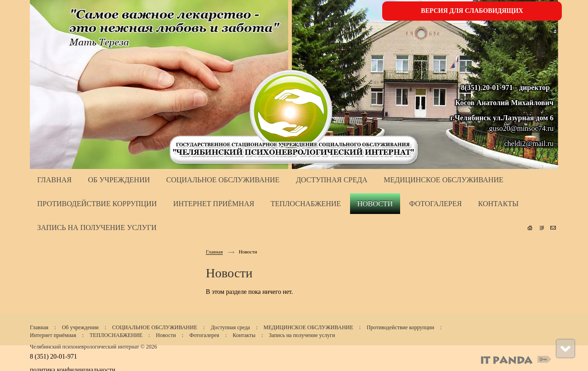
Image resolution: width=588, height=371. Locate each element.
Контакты (244, 335)
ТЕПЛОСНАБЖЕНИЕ (116, 335)
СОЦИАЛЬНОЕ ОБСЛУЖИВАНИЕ (155, 327)
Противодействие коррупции (400, 327)
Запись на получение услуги (302, 335)
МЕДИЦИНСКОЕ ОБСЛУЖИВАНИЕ (308, 327)
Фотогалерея (204, 335)
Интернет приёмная (53, 335)
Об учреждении (80, 327)
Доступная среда (231, 327)
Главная (214, 252)
